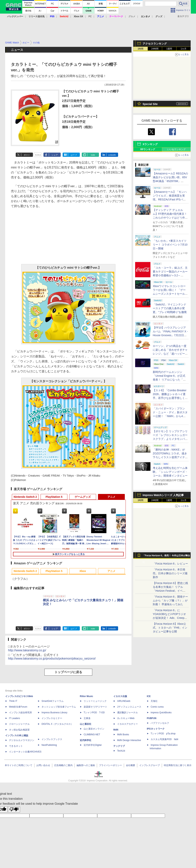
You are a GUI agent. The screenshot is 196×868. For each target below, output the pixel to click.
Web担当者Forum (18, 707)
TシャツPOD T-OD (94, 713)
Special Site (150, 104)
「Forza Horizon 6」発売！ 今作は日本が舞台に (166, 556)
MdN (116, 730)
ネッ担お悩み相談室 (19, 730)
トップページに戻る (68, 672)
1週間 (169, 49)
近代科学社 (86, 740)
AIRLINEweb (124, 701)
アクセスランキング (155, 44)
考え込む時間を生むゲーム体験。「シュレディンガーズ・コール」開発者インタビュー (170, 472)
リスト (38, 155)
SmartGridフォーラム (53, 701)
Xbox (83, 571)
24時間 (155, 49)
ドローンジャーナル (19, 724)
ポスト (27, 155)
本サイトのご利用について (19, 765)
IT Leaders (14, 718)
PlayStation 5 (54, 497)
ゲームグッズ (83, 497)
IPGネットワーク (156, 729)
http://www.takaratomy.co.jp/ (27, 650)
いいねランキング (176, 149)
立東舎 (87, 718)
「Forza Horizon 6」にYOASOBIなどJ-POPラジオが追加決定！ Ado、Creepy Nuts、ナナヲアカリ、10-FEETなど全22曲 (169, 618)
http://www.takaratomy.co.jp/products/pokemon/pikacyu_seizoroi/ (52, 659)
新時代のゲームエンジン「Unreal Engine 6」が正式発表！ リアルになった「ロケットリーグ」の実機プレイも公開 (170, 380)
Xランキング (150, 144)
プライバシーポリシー (110, 765)
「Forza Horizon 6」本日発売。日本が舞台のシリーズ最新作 (170, 573)
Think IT (13, 701)
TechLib (121, 751)
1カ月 (184, 49)
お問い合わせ (43, 765)
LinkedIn (112, 155)
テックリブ (119, 746)
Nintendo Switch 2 (25, 497)
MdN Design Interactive (129, 740)
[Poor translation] (14, 809)
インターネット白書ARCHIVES (25, 752)
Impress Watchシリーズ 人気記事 (163, 495)
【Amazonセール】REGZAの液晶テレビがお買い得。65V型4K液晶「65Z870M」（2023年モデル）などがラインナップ (170, 181)
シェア (55, 155)
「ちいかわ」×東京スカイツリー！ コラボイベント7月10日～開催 (170, 245)
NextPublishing (49, 745)
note (93, 155)
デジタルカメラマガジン (22, 740)
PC (90, 16)
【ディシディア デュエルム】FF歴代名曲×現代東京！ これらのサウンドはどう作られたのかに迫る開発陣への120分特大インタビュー (170, 218)
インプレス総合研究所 (20, 713)
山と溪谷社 (86, 724)
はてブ (74, 155)
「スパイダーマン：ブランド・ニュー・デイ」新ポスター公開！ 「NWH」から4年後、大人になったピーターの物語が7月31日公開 (170, 416)
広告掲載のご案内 (63, 765)
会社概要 (131, 765)
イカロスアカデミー (127, 724)
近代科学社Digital (93, 745)
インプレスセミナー (52, 718)
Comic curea (157, 707)
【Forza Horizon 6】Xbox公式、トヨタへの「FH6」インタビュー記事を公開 (170, 628)
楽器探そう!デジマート (95, 707)
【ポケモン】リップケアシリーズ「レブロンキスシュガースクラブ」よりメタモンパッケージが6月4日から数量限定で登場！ (170, 439)
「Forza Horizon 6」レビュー (170, 564)
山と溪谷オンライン (94, 729)
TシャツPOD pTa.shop (163, 734)
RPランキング (148, 149)
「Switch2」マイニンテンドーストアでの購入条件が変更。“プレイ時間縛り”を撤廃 (170, 308)
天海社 (154, 701)
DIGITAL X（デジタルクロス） (57, 724)
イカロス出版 (120, 696)
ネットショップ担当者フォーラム (59, 707)
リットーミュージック (95, 701)
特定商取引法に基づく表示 (178, 765)
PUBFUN (152, 718)
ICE (149, 696)
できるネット (16, 746)
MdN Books (123, 735)
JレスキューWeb (126, 718)
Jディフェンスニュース (129, 707)
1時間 (141, 49)
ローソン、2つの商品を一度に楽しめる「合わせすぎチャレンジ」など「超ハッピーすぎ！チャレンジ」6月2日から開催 (170, 354)
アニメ (111, 497)
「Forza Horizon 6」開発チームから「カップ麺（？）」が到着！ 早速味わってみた (170, 600)
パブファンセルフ (160, 723)
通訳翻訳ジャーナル (127, 713)
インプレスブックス (52, 739)
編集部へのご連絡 (86, 765)
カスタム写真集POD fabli (164, 739)
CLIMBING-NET (92, 735)
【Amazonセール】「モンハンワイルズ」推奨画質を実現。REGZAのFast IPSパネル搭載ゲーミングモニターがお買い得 (170, 199)
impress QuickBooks (161, 713)
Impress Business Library (54, 713)
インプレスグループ (149, 765)
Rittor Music (86, 696)
